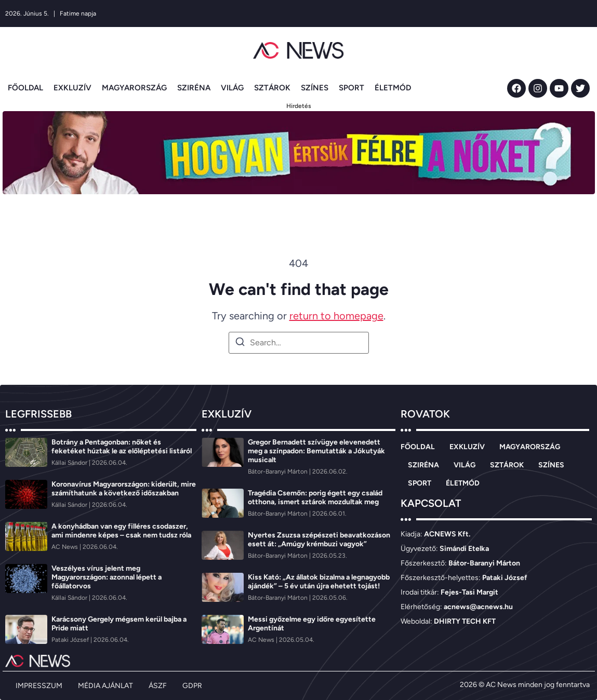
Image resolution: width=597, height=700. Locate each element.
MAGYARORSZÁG (134, 88)
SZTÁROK (272, 88)
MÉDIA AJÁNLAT (105, 686)
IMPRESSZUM (39, 686)
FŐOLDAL (25, 88)
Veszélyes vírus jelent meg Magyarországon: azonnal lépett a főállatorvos (107, 577)
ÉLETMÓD (393, 88)
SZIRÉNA (194, 88)
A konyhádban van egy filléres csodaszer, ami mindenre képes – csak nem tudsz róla (121, 531)
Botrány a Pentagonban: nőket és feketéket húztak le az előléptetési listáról (122, 447)
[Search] (240, 344)
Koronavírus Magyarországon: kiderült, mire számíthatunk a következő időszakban (124, 489)
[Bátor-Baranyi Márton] (278, 472)
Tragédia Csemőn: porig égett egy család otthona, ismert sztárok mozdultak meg (315, 497)
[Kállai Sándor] (70, 463)
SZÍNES (315, 88)
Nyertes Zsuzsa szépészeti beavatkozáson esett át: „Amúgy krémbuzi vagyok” (319, 540)
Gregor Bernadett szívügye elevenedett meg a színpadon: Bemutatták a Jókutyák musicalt (316, 451)
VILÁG (232, 88)
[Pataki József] (71, 640)
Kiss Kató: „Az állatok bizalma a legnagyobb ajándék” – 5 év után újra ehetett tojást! (319, 582)
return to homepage (336, 316)
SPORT (351, 88)
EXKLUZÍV (72, 88)
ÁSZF (158, 686)
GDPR (192, 686)
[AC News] (65, 547)
